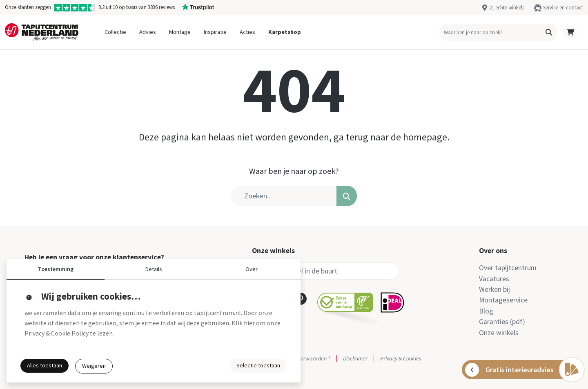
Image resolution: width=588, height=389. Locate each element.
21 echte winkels (507, 7)
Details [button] (154, 269)
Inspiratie (215, 32)
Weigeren (94, 366)
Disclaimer (355, 358)
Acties (247, 32)
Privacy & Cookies (401, 358)
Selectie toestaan (258, 365)
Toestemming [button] (56, 269)
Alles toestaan (45, 365)
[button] (549, 32)
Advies (148, 32)
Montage (180, 32)
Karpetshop (285, 32)
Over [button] (252, 269)
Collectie (115, 32)
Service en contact (563, 7)
